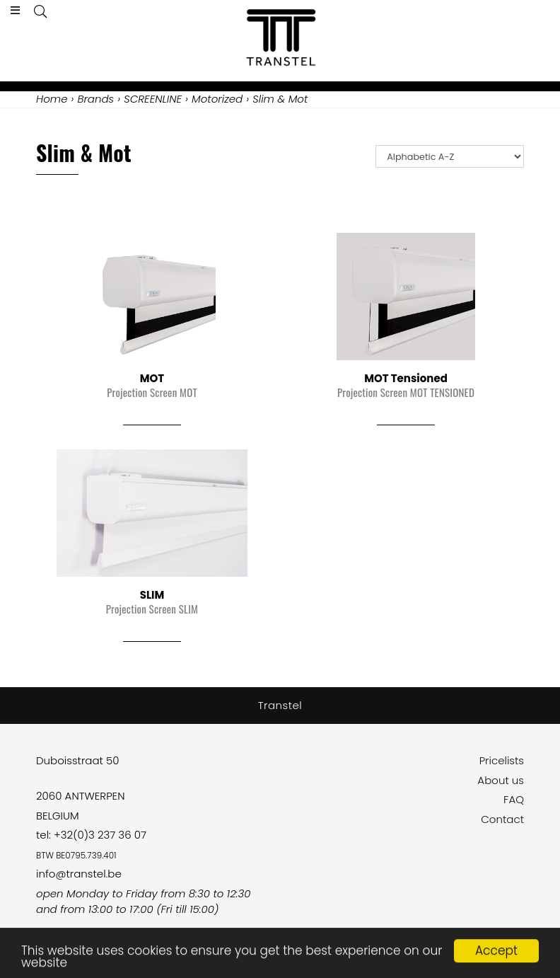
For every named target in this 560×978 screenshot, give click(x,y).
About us (501, 780)
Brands (95, 99)
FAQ (514, 799)
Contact (502, 819)
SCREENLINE (153, 99)
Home (52, 99)
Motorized (217, 99)
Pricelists (502, 760)
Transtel (280, 705)
